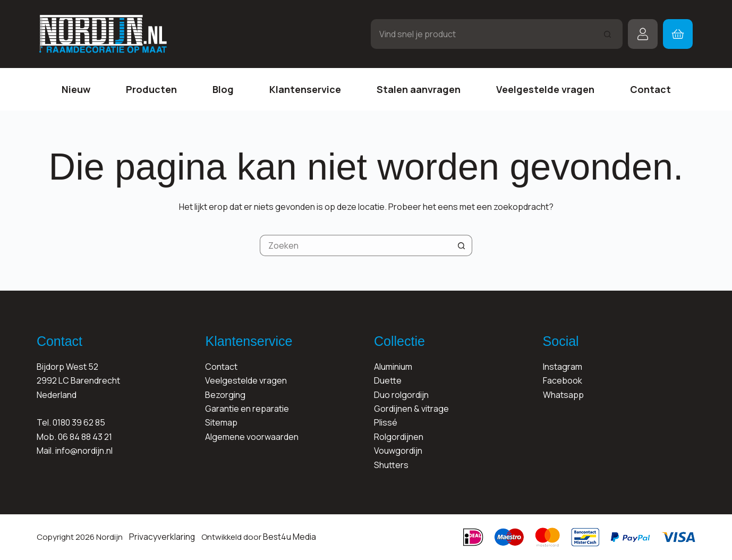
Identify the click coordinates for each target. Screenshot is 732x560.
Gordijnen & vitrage (411, 409)
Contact (650, 89)
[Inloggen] (643, 34)
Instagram (563, 367)
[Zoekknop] (608, 34)
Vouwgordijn (398, 451)
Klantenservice (305, 89)
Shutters (391, 465)
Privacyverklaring (160, 537)
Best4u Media (284, 537)
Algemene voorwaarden (252, 437)
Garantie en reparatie (247, 409)
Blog (223, 89)
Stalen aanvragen (419, 89)
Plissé (386, 422)
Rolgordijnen (399, 437)
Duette (388, 380)
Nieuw (76, 89)
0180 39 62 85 (79, 422)
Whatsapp (563, 395)
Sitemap (221, 422)
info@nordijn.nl (84, 451)
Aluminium (393, 367)
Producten (151, 89)
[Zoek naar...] (482, 34)
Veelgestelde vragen (545, 89)
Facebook (563, 380)
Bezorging (225, 395)
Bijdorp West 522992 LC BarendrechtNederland (78, 381)
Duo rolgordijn (401, 395)
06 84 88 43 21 (85, 437)
